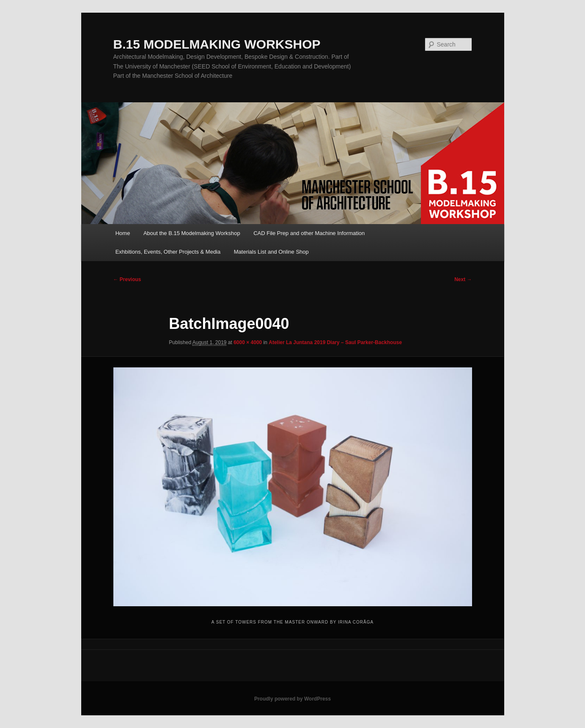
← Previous (127, 279)
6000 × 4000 (248, 342)
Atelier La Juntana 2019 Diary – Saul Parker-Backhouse (335, 342)
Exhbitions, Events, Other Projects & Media (168, 252)
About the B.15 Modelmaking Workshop (192, 233)
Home (123, 233)
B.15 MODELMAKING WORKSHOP (217, 44)
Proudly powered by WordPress (292, 699)
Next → (463, 279)
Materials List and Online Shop (271, 252)
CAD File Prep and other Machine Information (309, 233)
